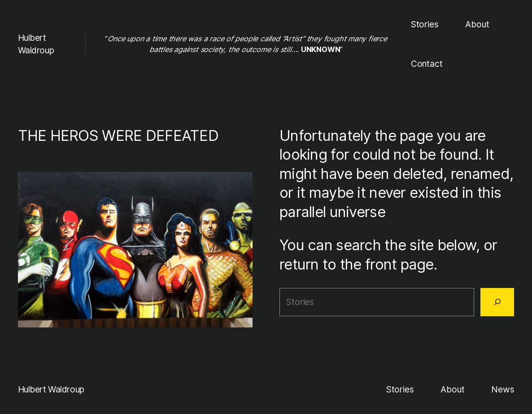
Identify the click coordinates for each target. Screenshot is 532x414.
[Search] (497, 302)
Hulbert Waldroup (51, 389)
